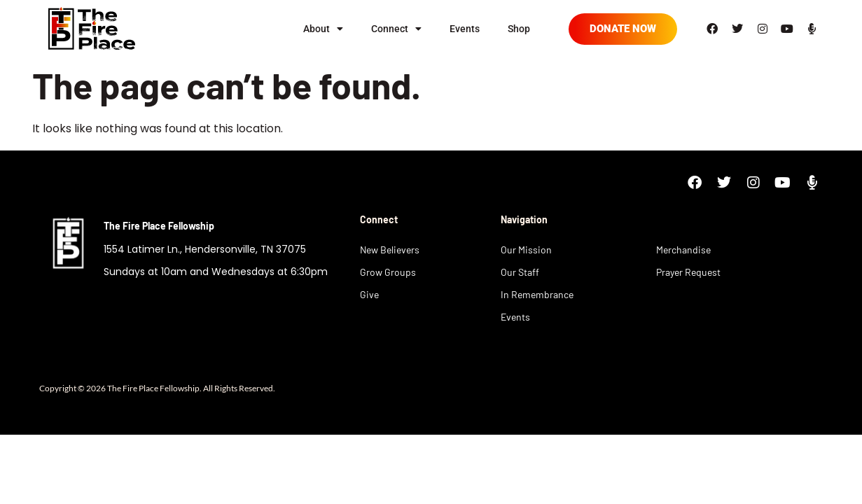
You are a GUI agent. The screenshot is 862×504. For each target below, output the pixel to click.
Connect (396, 29)
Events (465, 29)
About (323, 29)
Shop (519, 29)
